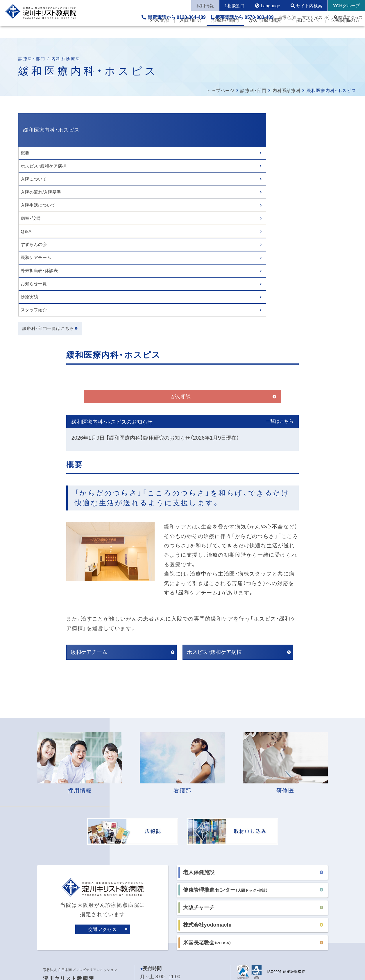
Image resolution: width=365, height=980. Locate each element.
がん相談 (217, 163)
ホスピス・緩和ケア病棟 (44, 166)
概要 (25, 153)
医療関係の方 (345, 32)
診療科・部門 (225, 32)
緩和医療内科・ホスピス (51, 130)
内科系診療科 (287, 90)
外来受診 (160, 32)
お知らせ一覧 (34, 284)
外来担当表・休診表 (39, 270)
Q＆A (26, 231)
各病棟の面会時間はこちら (168, 804)
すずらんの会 (34, 244)
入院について (34, 179)
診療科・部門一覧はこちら (48, 328)
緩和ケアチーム (36, 257)
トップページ (220, 90)
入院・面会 (190, 32)
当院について (306, 32)
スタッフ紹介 (34, 310)
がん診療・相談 (265, 32)
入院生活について (38, 205)
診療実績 (29, 297)
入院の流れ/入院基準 (41, 192)
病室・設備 (31, 218)
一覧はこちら (316, 188)
